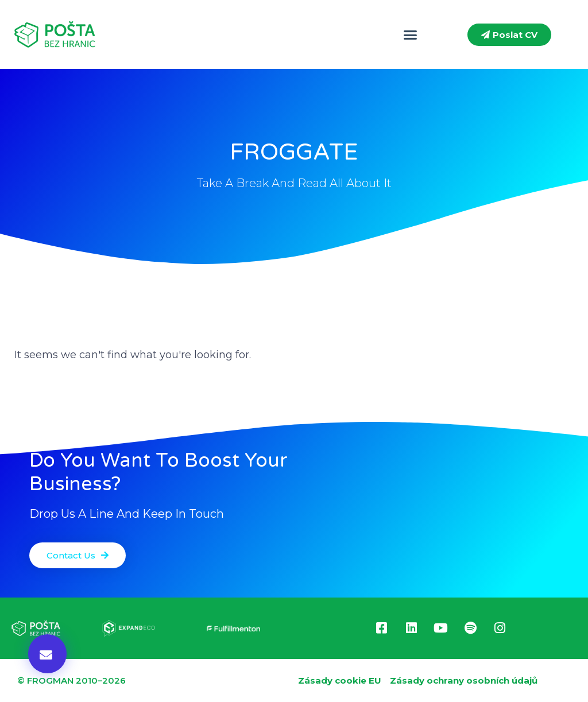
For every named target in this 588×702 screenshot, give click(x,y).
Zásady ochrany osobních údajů (464, 680)
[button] (411, 34)
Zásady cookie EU (340, 680)
